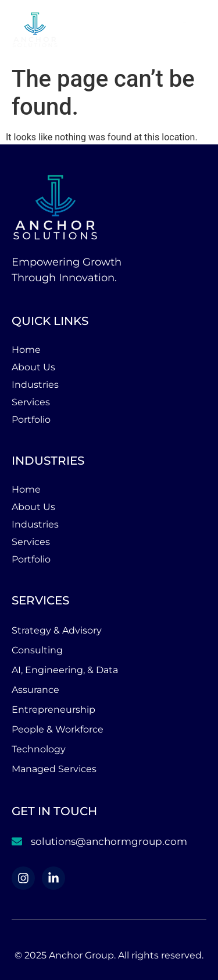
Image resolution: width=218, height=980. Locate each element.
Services (31, 402)
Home (26, 350)
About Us (33, 367)
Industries (35, 385)
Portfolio (31, 420)
